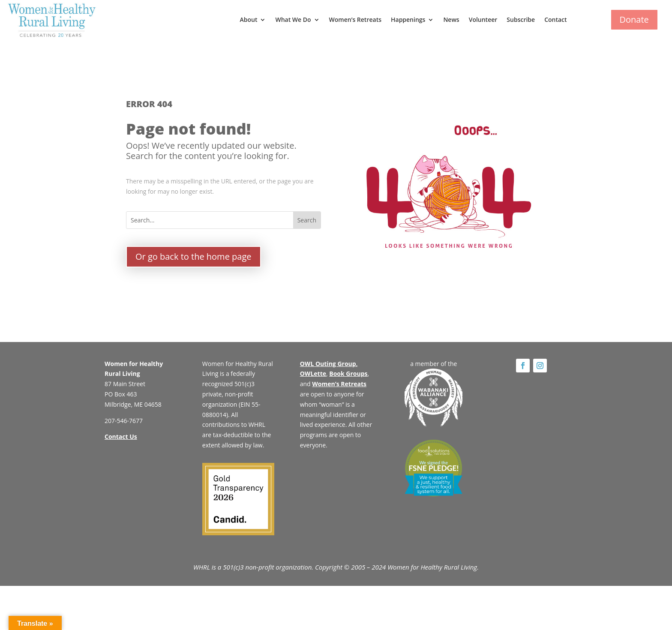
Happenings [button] (408, 19)
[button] (307, 220)
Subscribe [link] (521, 19)
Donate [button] (634, 19)
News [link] (451, 19)
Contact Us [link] (121, 436)
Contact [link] (555, 19)
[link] (52, 20)
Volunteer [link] (483, 19)
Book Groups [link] (348, 373)
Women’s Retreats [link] (355, 19)
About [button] (248, 19)
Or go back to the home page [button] (193, 256)
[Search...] (210, 220)
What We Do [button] (293, 19)
